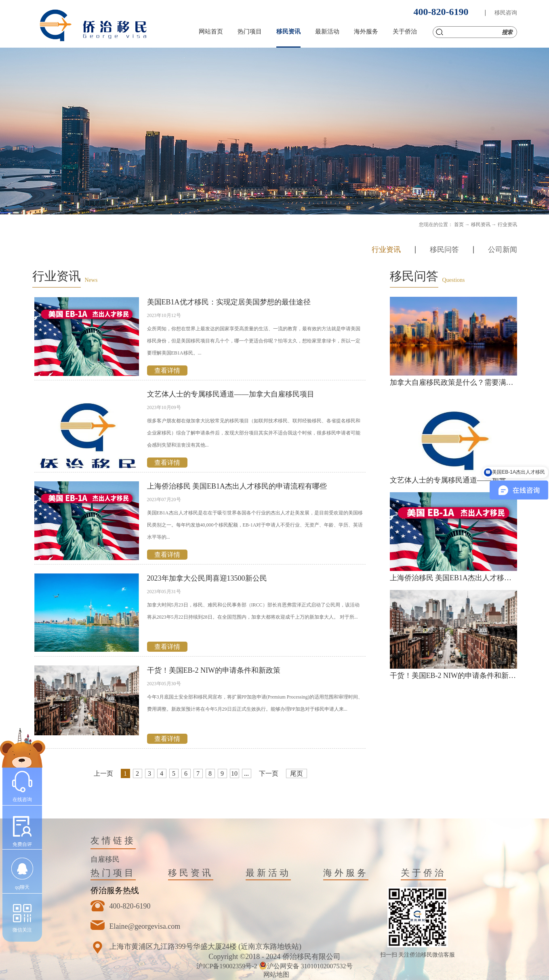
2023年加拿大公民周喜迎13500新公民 (207, 578)
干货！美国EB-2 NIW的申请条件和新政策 (214, 670)
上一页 (103, 773)
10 (234, 773)
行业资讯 (507, 225)
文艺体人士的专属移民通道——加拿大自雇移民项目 (231, 394)
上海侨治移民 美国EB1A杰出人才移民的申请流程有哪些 (237, 486)
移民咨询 (506, 13)
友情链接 (113, 840)
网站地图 (275, 975)
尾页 (297, 773)
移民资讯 (481, 225)
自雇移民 (105, 859)
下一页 (269, 773)
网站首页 (211, 31)
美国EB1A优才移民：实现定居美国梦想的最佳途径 (229, 302)
